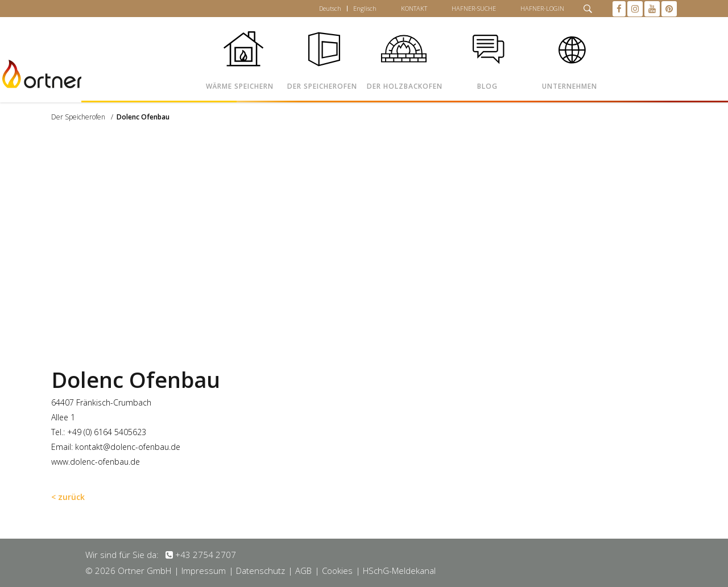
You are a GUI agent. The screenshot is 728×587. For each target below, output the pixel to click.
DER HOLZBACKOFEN (405, 86)
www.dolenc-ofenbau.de (96, 462)
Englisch (365, 8)
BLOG (487, 86)
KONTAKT (414, 8)
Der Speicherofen (78, 117)
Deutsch (330, 8)
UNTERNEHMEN (570, 86)
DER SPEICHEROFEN (322, 86)
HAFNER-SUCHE (474, 8)
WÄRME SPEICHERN (240, 86)
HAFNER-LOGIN (542, 8)
